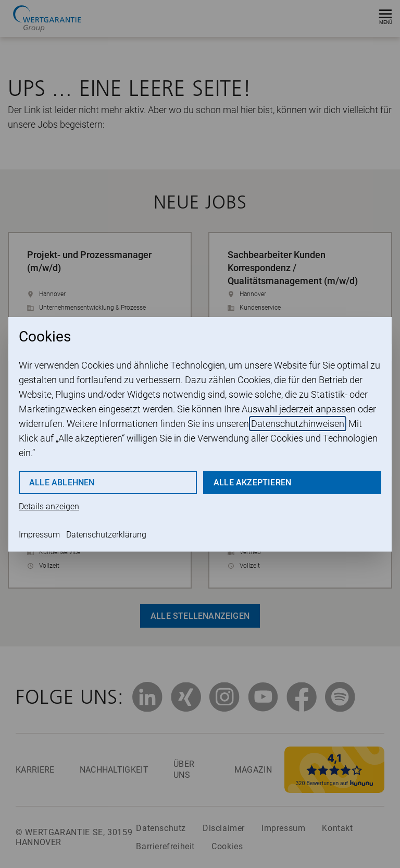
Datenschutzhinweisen (298, 424)
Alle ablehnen (62, 482)
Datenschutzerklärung (106, 535)
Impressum (39, 535)
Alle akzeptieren (252, 482)
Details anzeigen (49, 506)
